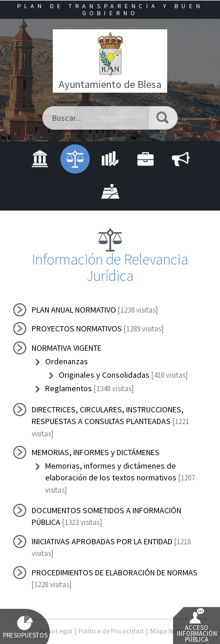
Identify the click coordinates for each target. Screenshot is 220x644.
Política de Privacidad (111, 631)
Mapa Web (165, 631)
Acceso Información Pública (197, 626)
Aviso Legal (56, 631)
